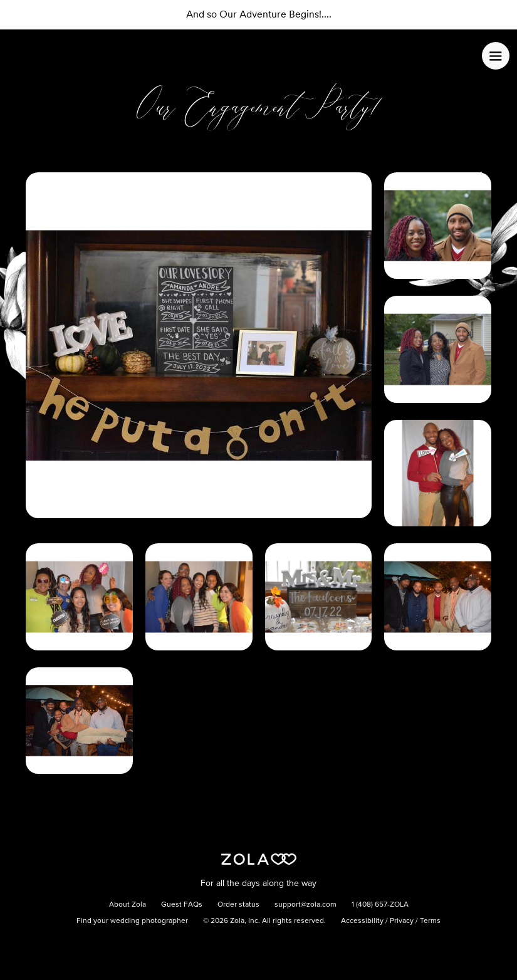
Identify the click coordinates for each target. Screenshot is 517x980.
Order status (238, 905)
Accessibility (362, 921)
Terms (430, 921)
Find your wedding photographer (132, 921)
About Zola (128, 905)
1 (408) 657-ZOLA (380, 905)
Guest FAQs (182, 905)
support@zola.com (305, 905)
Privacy (402, 921)
